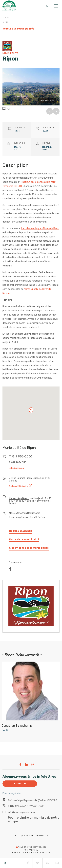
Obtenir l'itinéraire (21, 486)
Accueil (7, 18)
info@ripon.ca (16, 468)
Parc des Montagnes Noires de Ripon (40, 228)
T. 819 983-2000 (21, 456)
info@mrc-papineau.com (21, 812)
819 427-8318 (36, 806)
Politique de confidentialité (31, 836)
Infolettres (20, 784)
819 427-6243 (18, 806)
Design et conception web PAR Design (31, 853)
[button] (31, 410)
